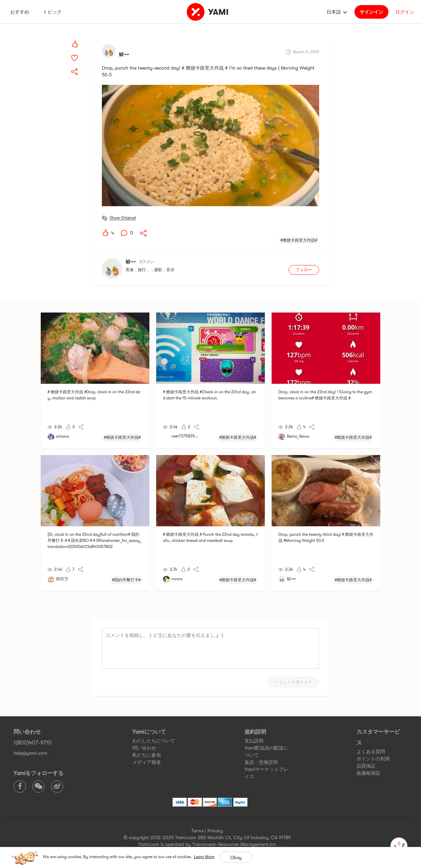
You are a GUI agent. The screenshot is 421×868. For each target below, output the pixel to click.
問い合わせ (144, 748)
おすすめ (20, 12)
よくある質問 (371, 752)
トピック (52, 12)
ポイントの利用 (373, 759)
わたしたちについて (154, 741)
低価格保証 (368, 773)
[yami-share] (75, 65)
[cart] (399, 846)
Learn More (204, 857)
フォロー (304, 270)
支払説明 (254, 741)
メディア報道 (147, 762)
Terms (197, 831)
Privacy (215, 831)
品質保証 (366, 766)
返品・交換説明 (261, 762)
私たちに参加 (147, 755)
